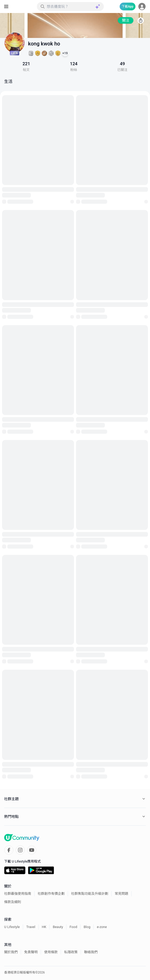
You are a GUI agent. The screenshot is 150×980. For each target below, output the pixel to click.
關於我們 (11, 952)
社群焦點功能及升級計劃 (90, 894)
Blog (87, 927)
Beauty (58, 927)
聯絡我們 (91, 952)
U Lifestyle (12, 927)
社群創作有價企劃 (51, 894)
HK (44, 927)
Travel (31, 927)
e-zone (102, 927)
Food (73, 927)
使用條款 (51, 952)
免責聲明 (31, 952)
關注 (126, 20)
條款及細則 (13, 902)
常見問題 (121, 894)
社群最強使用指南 (18, 894)
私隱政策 (71, 952)
